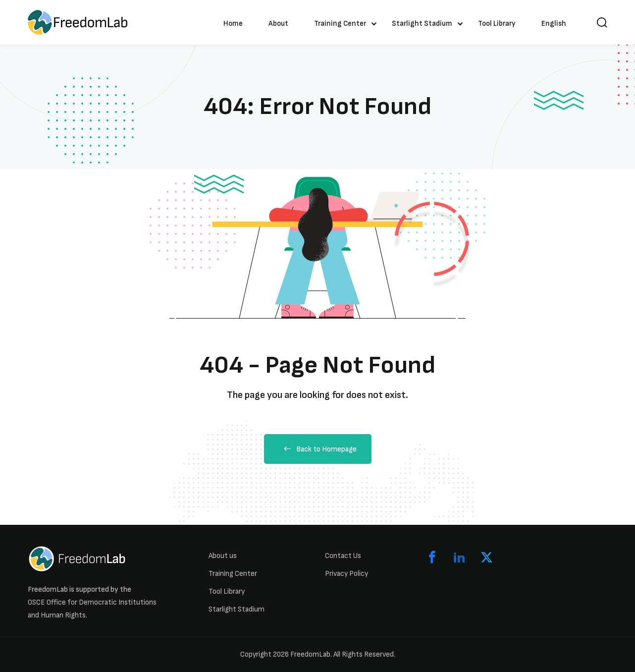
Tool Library (497, 24)
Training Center (340, 24)
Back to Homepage (318, 449)
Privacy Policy (346, 574)
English (554, 24)
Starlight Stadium (422, 24)
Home (233, 24)
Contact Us (343, 556)
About (278, 24)
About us (223, 556)
